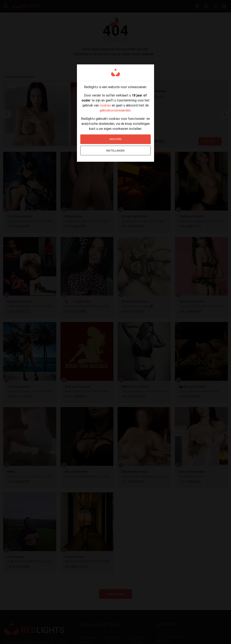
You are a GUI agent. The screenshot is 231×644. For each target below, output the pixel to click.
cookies (105, 105)
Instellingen (115, 151)
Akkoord (115, 139)
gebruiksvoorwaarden (115, 110)
